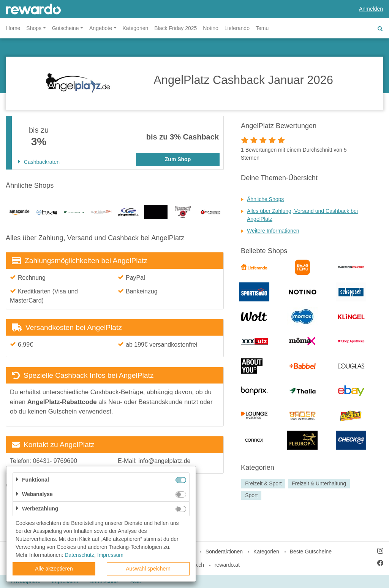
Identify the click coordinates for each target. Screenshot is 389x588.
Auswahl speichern (148, 569)
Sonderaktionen (224, 552)
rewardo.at (227, 565)
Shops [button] (34, 28)
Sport (251, 495)
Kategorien (136, 28)
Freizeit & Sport (263, 483)
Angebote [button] (101, 28)
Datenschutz (79, 555)
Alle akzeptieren (54, 569)
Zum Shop (178, 159)
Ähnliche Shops (265, 199)
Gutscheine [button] (66, 28)
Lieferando (237, 28)
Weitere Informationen (273, 231)
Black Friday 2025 (176, 28)
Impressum (110, 555)
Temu (262, 28)
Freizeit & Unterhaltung (319, 483)
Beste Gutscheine (311, 552)
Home (13, 28)
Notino (210, 28)
